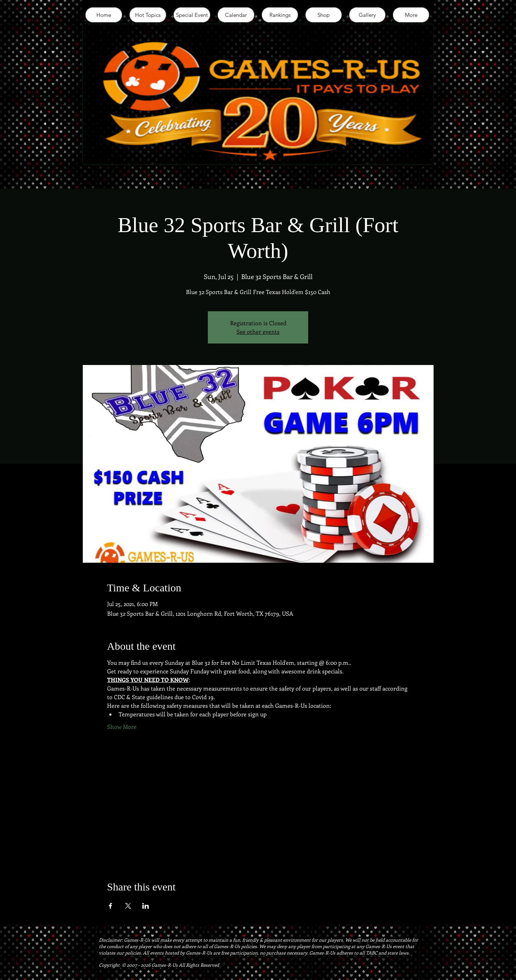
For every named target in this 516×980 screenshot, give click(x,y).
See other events (258, 332)
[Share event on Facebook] (111, 906)
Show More (122, 727)
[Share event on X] (128, 906)
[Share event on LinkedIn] (146, 906)
